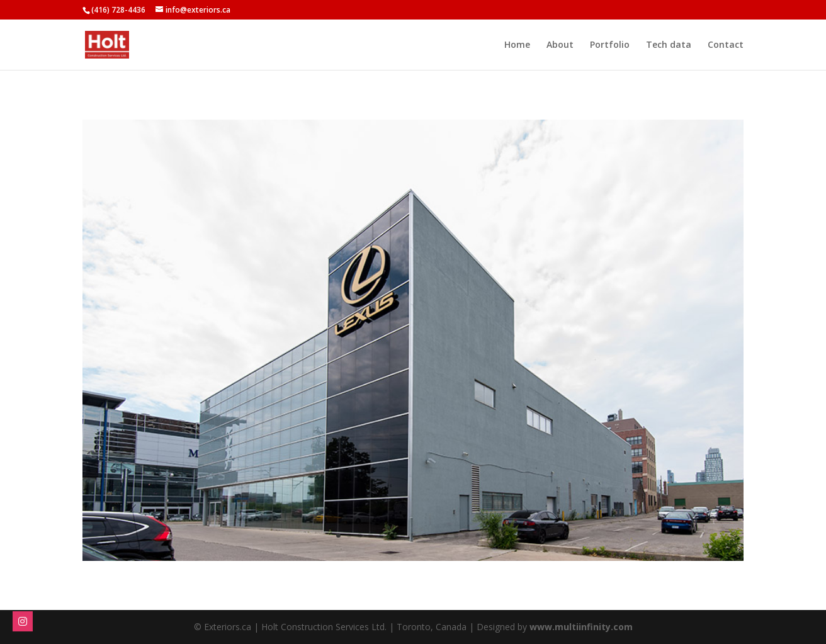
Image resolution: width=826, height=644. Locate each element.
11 (445, 535)
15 (488, 535)
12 (456, 535)
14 (478, 535)
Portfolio (610, 45)
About (560, 45)
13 (467, 535)
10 (435, 535)
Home (517, 45)
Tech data (669, 45)
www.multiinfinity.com (581, 627)
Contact (726, 45)
